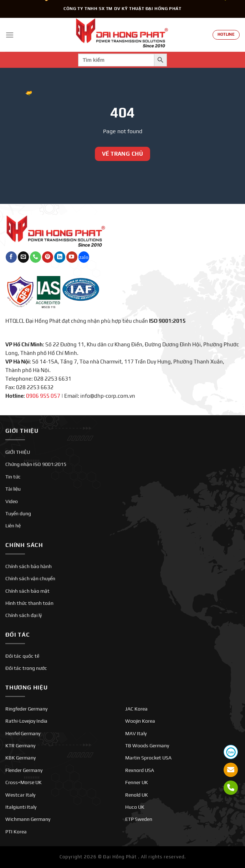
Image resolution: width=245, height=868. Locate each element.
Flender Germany (24, 770)
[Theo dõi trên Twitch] (84, 257)
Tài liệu (13, 489)
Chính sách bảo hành (29, 566)
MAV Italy (136, 733)
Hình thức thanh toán (29, 603)
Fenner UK (137, 782)
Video (12, 501)
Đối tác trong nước (26, 668)
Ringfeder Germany (26, 709)
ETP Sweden (139, 819)
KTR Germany (20, 746)
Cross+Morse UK (24, 782)
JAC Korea (136, 709)
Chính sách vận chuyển (30, 578)
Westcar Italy (20, 795)
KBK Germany (21, 758)
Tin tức (13, 477)
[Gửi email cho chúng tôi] (23, 257)
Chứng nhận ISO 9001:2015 (36, 464)
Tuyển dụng (18, 513)
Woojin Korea (140, 721)
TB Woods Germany (147, 746)
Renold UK (137, 795)
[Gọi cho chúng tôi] (35, 257)
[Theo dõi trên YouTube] (72, 257)
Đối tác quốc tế (22, 656)
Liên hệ (13, 526)
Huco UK (135, 807)
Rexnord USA (140, 770)
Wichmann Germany (28, 819)
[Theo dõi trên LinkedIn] (60, 257)
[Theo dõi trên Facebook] (11, 257)
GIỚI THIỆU (18, 452)
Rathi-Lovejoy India (26, 721)
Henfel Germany (23, 733)
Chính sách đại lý (24, 615)
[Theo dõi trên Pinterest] (48, 257)
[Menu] (10, 35)
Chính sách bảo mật (27, 591)
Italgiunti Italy (21, 807)
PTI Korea (16, 832)
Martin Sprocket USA (148, 758)
